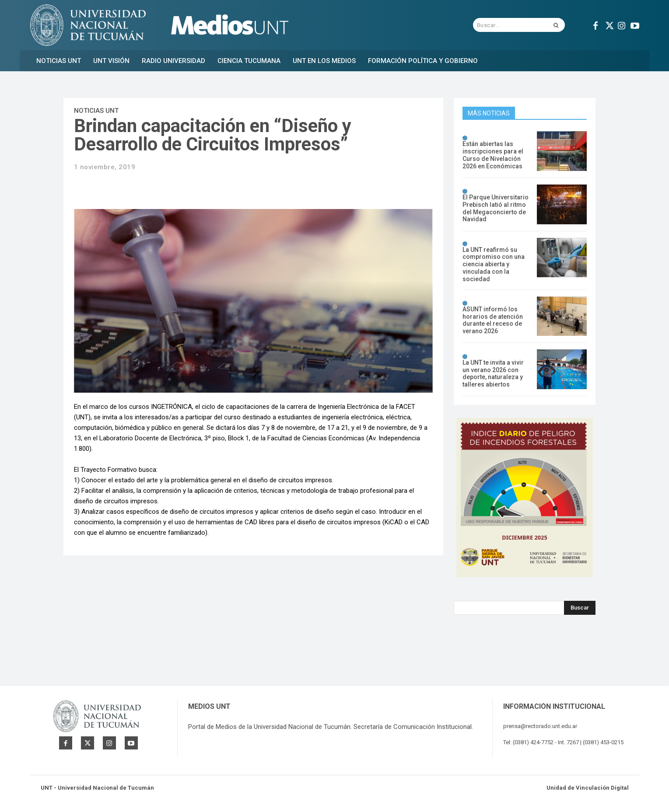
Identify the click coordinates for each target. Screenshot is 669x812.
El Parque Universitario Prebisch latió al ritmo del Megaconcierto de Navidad (496, 208)
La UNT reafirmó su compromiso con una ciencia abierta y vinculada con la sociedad (494, 264)
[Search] (580, 608)
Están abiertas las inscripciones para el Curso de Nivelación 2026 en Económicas (493, 155)
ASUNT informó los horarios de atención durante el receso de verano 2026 (493, 320)
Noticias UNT (96, 111)
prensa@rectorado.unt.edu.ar (540, 726)
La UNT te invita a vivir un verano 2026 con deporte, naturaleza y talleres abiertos (493, 373)
